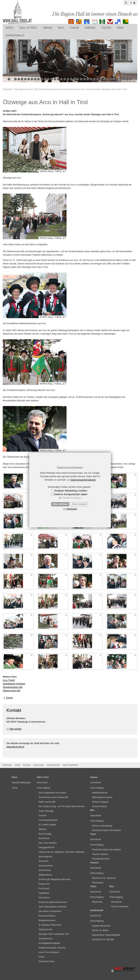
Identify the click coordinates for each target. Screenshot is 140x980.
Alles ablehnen (60, 504)
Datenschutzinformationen (83, 480)
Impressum (72, 509)
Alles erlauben (79, 504)
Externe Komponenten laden (71, 494)
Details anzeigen (72, 498)
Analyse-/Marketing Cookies (71, 491)
